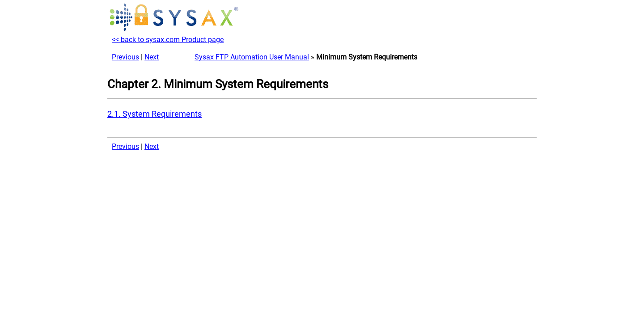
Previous (125, 57)
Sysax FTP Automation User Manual (252, 57)
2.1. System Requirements (155, 114)
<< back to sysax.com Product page (168, 40)
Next (152, 57)
